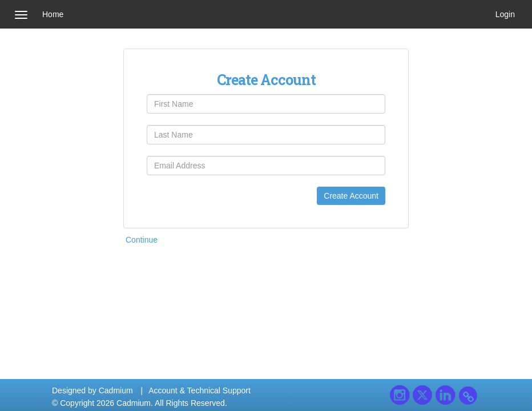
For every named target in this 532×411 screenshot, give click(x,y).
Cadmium (116, 390)
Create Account (351, 196)
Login (505, 14)
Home (53, 14)
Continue (142, 240)
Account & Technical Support (199, 390)
